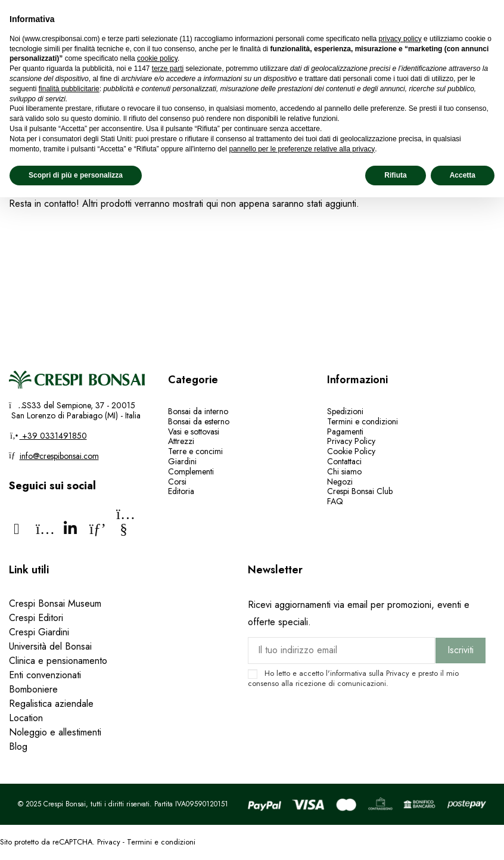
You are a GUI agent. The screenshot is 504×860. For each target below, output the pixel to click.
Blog (18, 746)
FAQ (336, 501)
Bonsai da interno (198, 411)
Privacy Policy (351, 441)
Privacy (398, 673)
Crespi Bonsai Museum (55, 603)
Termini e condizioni (363, 421)
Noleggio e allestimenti (55, 732)
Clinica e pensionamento (58, 661)
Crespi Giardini (39, 632)
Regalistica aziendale (51, 704)
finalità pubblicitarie (69, 89)
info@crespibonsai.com (59, 456)
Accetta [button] (463, 175)
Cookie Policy (351, 451)
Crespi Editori (36, 618)
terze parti (168, 69)
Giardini (182, 461)
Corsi (177, 482)
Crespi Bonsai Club (360, 491)
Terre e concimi (195, 451)
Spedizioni (345, 411)
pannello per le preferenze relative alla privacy (302, 149)
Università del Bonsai (50, 646)
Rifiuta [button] (395, 175)
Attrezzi (181, 441)
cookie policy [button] (157, 58)
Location (26, 718)
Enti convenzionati (45, 675)
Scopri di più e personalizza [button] (76, 175)
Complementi (191, 471)
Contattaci (344, 461)
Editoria (181, 491)
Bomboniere (33, 689)
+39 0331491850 (53, 436)
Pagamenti (345, 431)
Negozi (340, 482)
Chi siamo (344, 471)
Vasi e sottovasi (194, 431)
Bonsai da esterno (199, 421)
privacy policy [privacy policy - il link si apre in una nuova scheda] (400, 39)
